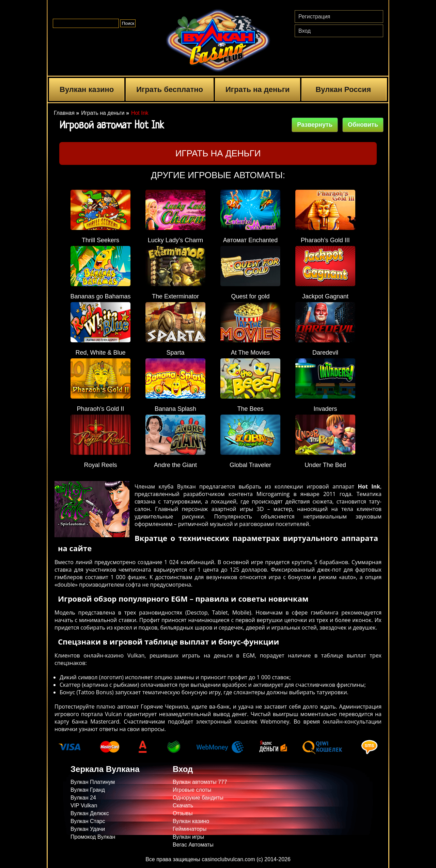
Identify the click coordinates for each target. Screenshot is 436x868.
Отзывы (183, 813)
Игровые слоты (192, 790)
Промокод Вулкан (93, 837)
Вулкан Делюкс (90, 813)
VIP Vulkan (84, 805)
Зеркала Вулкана (105, 769)
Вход (305, 31)
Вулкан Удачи (88, 829)
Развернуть (315, 125)
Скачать (183, 805)
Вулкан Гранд (88, 790)
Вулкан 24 (83, 798)
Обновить (363, 125)
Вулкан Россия (343, 89)
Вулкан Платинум (93, 782)
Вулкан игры (188, 837)
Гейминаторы (190, 829)
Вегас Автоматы (193, 845)
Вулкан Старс (88, 821)
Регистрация (314, 17)
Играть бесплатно (170, 89)
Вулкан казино (87, 89)
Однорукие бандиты (198, 798)
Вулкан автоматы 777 (200, 782)
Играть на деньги (258, 89)
